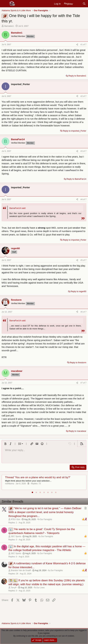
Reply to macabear (77, 431)
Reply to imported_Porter (74, 131)
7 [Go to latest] (86, 45)
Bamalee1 (9, 26)
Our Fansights (46, 519)
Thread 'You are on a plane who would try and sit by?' (38, 477)
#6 (82, 312)
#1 (82, 45)
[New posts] (78, 4)
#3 (82, 151)
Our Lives (40, 588)
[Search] (84, 4)
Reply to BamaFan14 (76, 179)
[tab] (32, 492)
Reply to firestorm (78, 363)
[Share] (77, 45)
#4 (82, 199)
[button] (5, 444)
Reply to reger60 (78, 291)
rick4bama (9, 484)
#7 (82, 383)
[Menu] (4, 4)
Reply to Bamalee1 (77, 76)
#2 (82, 96)
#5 (82, 260)
